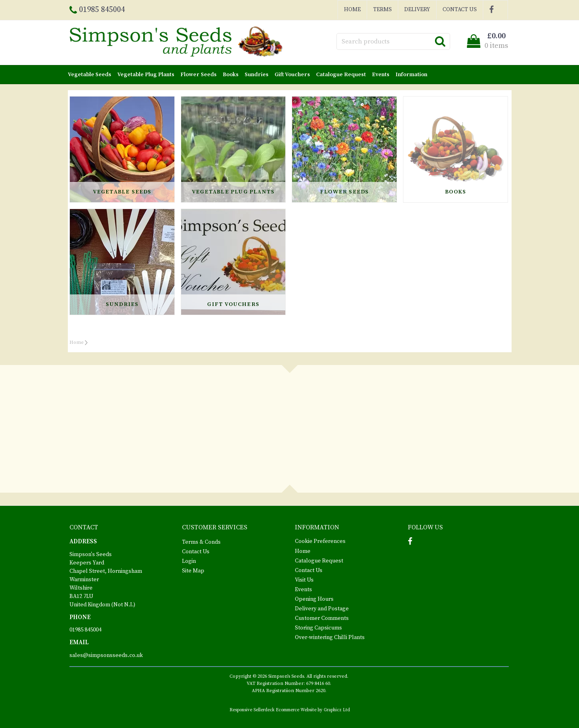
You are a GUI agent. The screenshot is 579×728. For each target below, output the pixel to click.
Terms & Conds (201, 542)
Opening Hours (314, 599)
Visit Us (304, 580)
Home (352, 10)
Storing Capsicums (318, 628)
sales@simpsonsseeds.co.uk (106, 655)
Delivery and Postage (322, 609)
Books (231, 75)
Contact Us (460, 10)
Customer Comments (322, 618)
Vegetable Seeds (90, 75)
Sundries (257, 75)
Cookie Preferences (320, 541)
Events (381, 75)
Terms (382, 10)
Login (189, 561)
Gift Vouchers (292, 75)
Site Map (193, 571)
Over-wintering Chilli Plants (330, 637)
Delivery (417, 10)
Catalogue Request (341, 75)
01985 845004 (85, 630)
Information (411, 75)
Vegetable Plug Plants (146, 75)
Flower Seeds (199, 75)
